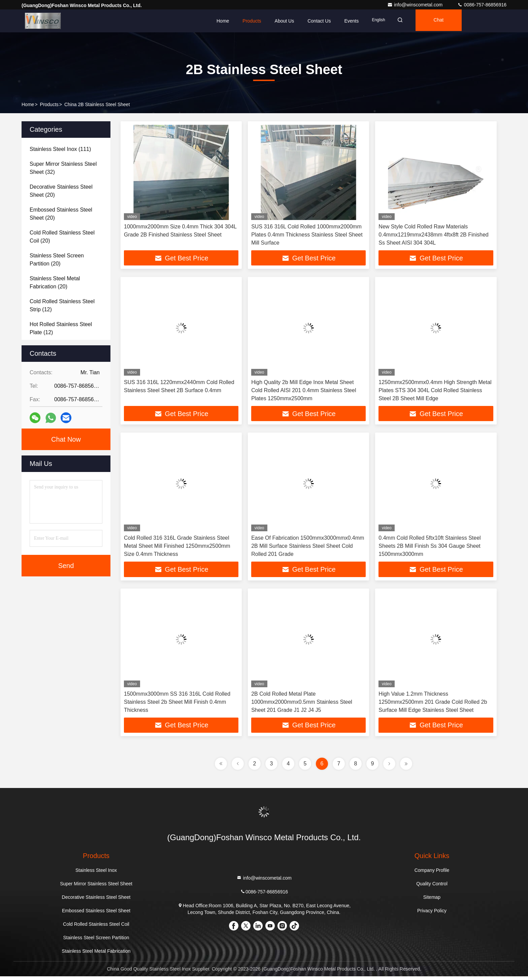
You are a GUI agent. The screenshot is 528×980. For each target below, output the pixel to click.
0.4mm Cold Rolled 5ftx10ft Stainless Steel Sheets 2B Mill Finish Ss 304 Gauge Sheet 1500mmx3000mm (430, 548)
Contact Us (319, 21)
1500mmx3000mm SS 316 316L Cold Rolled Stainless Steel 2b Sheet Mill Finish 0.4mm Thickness (177, 705)
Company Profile (432, 874)
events (351, 21)
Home (223, 21)
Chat (444, 21)
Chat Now (66, 439)
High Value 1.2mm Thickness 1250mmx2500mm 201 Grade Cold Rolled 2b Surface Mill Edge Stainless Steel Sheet (433, 705)
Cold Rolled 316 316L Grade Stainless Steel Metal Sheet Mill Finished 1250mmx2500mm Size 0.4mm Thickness (177, 548)
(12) (62, 305)
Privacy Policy (432, 914)
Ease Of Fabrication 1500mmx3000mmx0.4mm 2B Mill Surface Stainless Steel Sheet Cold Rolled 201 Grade (308, 548)
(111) (60, 149)
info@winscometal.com (416, 5)
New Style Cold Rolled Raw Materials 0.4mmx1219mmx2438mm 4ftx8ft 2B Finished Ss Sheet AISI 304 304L (433, 235)
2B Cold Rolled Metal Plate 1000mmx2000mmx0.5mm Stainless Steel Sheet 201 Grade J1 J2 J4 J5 (302, 705)
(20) (61, 191)
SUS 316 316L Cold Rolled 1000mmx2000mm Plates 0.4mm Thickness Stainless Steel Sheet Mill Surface (307, 235)
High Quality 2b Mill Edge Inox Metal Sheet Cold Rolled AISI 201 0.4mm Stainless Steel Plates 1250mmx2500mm (304, 391)
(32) (63, 168)
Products (252, 21)
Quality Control (432, 887)
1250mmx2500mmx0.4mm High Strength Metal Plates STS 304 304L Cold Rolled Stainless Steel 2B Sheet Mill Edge (435, 391)
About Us (285, 21)
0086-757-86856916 (482, 5)
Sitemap (432, 901)
